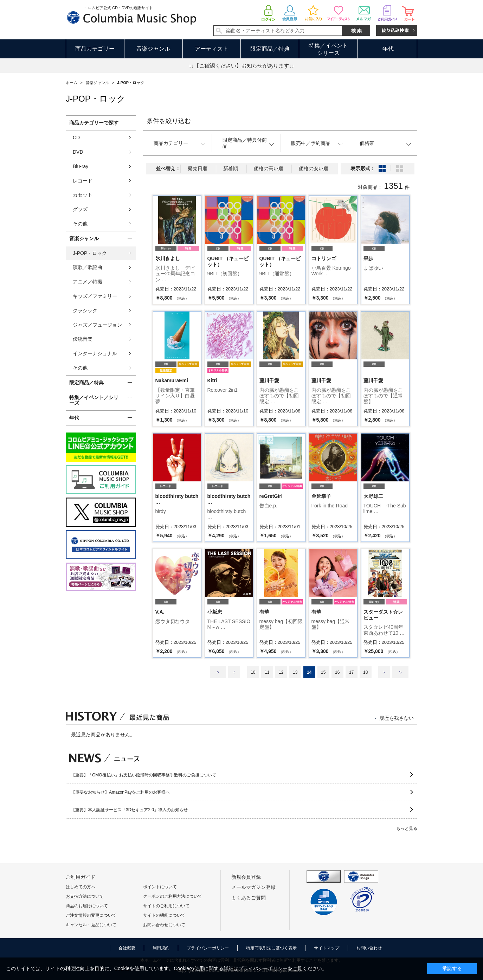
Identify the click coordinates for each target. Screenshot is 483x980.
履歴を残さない (397, 718)
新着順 (231, 168)
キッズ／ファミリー (95, 296)
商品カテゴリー (95, 49)
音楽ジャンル (153, 49)
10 (253, 672)
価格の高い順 (269, 168)
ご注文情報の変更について (91, 915)
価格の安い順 (314, 168)
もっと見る (407, 828)
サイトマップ (327, 948)
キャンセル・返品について (91, 925)
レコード (83, 181)
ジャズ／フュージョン (97, 325)
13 (295, 672)
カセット (83, 195)
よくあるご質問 (249, 898)
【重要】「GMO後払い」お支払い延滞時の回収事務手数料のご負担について (144, 775)
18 (365, 672)
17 (351, 672)
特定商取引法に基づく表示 (271, 948)
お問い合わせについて (164, 925)
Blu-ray (80, 166)
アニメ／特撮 (88, 282)
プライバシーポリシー (208, 948)
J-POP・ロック (90, 253)
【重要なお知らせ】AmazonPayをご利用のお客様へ (120, 792)
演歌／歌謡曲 (88, 267)
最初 (218, 672)
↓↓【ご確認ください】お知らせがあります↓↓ (241, 66)
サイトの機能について (164, 915)
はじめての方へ (80, 887)
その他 (80, 224)
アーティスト (212, 49)
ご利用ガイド (80, 877)
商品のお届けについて (87, 906)
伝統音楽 (83, 339)
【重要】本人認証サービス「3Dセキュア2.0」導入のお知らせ (129, 810)
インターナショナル (95, 353)
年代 (388, 49)
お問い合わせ (369, 948)
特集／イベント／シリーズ (94, 400)
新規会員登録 (246, 877)
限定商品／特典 (270, 49)
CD (76, 137)
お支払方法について (85, 896)
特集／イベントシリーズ (328, 49)
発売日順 (198, 168)
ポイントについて (160, 887)
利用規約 (161, 948)
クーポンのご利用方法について (173, 896)
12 (281, 672)
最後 (400, 672)
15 (323, 672)
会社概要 (127, 948)
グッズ (80, 209)
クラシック (85, 310)
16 (337, 672)
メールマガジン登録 (253, 887)
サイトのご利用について (166, 906)
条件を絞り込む (169, 121)
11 (267, 672)
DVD (78, 152)
